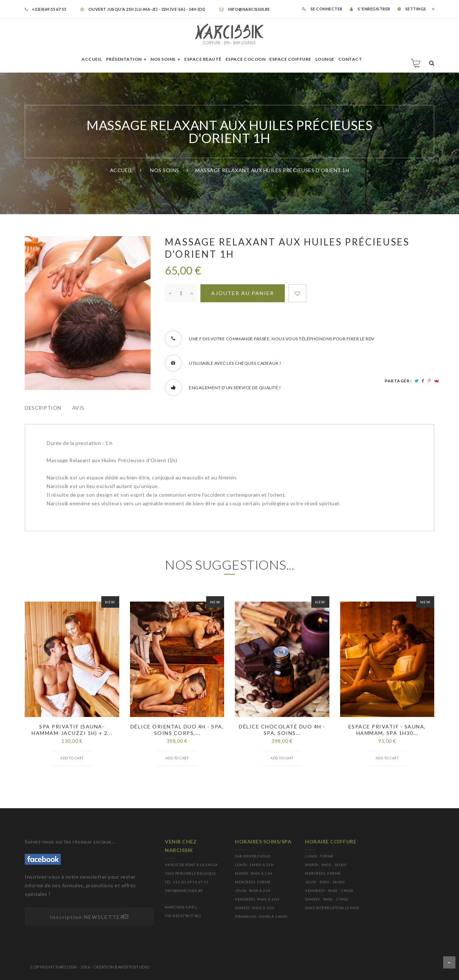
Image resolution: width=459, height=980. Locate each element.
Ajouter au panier (243, 293)
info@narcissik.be (245, 9)
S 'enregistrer (370, 9)
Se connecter (322, 9)
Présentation (124, 59)
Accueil (92, 59)
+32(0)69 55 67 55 (45, 9)
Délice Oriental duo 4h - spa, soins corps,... (177, 730)
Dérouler (449, 962)
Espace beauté (203, 59)
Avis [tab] (78, 408)
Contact (350, 59)
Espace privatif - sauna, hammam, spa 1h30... (387, 730)
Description (43, 408)
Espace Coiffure (290, 59)
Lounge (325, 59)
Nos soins (163, 59)
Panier (416, 63)
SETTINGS (412, 9)
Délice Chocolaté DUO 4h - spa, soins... (282, 730)
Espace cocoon (246, 59)
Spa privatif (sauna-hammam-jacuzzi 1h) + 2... (72, 730)
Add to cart (72, 758)
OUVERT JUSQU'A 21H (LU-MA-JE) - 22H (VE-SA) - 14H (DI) (143, 9)
